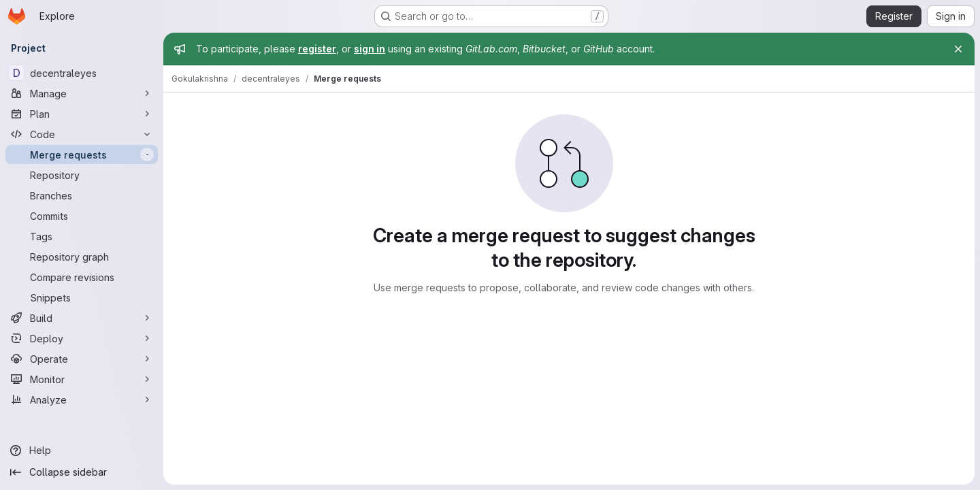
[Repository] (82, 175)
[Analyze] (82, 399)
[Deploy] (82, 338)
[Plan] (82, 114)
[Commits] (82, 216)
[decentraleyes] (82, 73)
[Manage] (82, 93)
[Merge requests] (82, 154)
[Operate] (82, 359)
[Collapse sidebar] (82, 472)
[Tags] (82, 236)
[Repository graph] (82, 257)
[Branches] (82, 195)
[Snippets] (82, 297)
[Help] (82, 451)
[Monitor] (82, 379)
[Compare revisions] (82, 277)
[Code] (82, 134)
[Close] (958, 49)
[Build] (82, 318)
